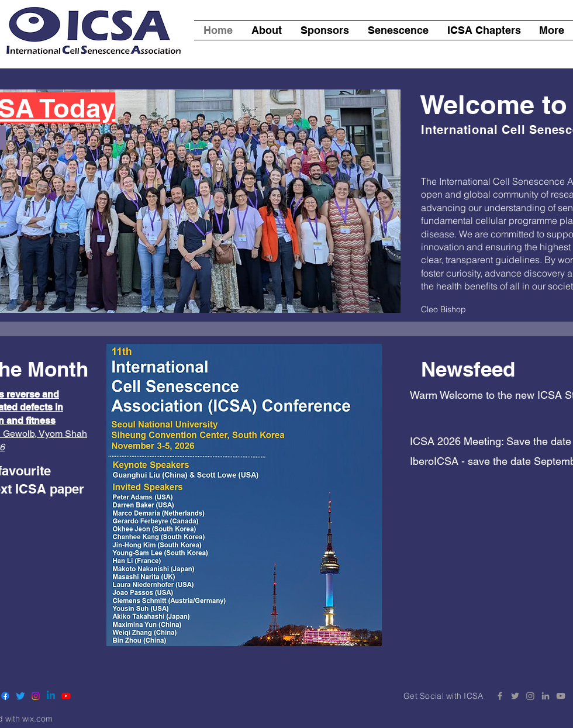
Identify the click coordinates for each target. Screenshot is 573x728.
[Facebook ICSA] (500, 696)
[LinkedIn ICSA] (546, 696)
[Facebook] (5, 696)
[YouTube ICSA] (561, 696)
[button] (484, 30)
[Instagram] (36, 696)
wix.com (37, 719)
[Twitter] (20, 696)
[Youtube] (66, 696)
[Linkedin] (51, 696)
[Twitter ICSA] (515, 696)
